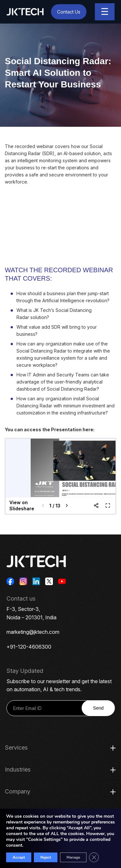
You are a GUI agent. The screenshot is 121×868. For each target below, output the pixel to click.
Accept (19, 857)
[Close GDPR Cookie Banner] (94, 857)
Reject (46, 857)
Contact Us (69, 12)
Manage (73, 857)
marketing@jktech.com (33, 632)
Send (98, 708)
